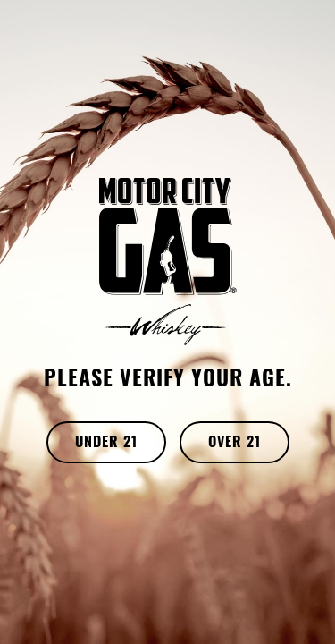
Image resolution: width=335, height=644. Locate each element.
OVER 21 (234, 444)
